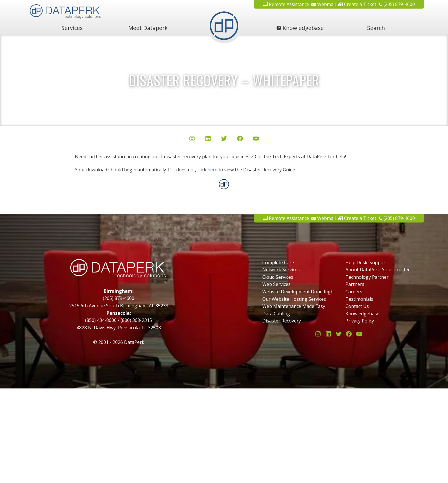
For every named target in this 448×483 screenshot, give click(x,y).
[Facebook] (240, 140)
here (212, 170)
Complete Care (278, 262)
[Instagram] (192, 140)
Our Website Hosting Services (294, 299)
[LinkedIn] (208, 140)
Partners (355, 284)
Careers (354, 292)
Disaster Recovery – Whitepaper (224, 80)
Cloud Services (278, 277)
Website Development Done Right (299, 292)
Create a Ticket (357, 4)
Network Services (281, 270)
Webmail (324, 4)
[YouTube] (256, 140)
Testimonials (359, 299)
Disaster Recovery (282, 321)
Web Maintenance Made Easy (294, 306)
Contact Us (357, 306)
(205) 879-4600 (397, 4)
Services (72, 28)
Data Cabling (276, 314)
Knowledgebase (300, 28)
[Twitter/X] (224, 140)
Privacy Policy (360, 321)
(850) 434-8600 (101, 320)
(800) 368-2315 (136, 320)
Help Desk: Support (366, 262)
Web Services (276, 284)
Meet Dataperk (148, 28)
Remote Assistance (286, 4)
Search (376, 28)
